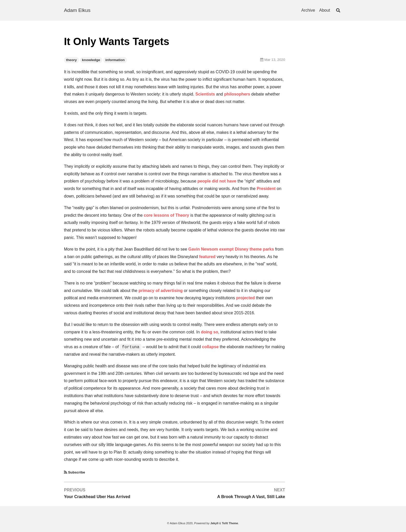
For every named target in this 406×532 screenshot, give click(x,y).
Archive (308, 10)
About (325, 10)
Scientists (205, 94)
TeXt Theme (230, 523)
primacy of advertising (161, 291)
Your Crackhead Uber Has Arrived (97, 497)
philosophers (237, 94)
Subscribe (77, 472)
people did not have (217, 181)
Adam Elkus (77, 10)
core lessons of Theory (166, 215)
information (115, 60)
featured (207, 257)
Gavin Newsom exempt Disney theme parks (231, 249)
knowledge (91, 60)
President (266, 189)
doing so (210, 332)
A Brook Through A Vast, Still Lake (251, 497)
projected (245, 298)
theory (71, 60)
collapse (210, 347)
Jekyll (214, 523)
